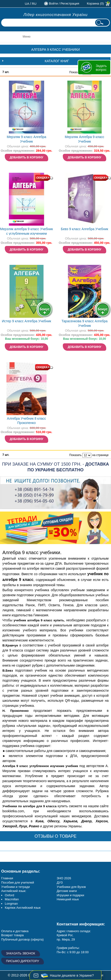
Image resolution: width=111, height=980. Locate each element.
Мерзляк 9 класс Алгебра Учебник (26, 139)
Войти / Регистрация (64, 3)
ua (27, 4)
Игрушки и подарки (71, 895)
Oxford (9, 895)
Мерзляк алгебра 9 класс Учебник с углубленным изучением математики (26, 232)
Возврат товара (12, 935)
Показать (75, 72)
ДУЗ (60, 883)
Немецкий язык (68, 899)
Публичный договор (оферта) (22, 939)
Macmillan (12, 899)
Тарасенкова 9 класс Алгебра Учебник (84, 323)
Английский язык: (14, 891)
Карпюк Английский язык (23, 908)
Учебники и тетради (15, 887)
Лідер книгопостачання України (56, 15)
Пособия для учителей (18, 883)
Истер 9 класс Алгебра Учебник (27, 321)
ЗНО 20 (62, 878)
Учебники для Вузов (71, 887)
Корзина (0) (95, 3)
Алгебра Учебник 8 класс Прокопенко (26, 421)
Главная (7, 878)
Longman (11, 904)
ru (34, 4)
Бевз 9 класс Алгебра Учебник (85, 229)
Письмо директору (23, 961)
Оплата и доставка (15, 931)
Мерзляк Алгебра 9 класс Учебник (85, 139)
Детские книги (67, 891)
